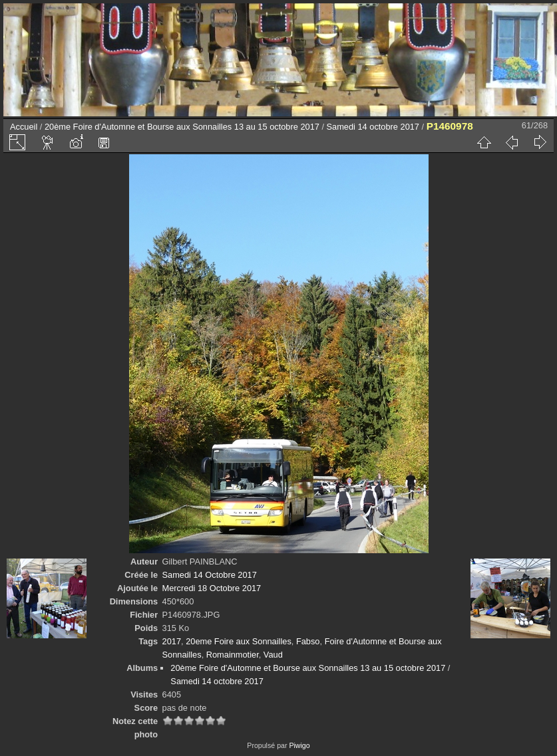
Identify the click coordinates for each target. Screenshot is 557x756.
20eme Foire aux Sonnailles (239, 641)
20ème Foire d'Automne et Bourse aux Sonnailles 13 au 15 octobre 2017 (182, 127)
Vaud (273, 655)
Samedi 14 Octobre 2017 (210, 575)
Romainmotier (233, 655)
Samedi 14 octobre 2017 (373, 127)
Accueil (24, 127)
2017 (172, 641)
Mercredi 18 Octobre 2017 (212, 588)
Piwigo (299, 745)
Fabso (308, 641)
